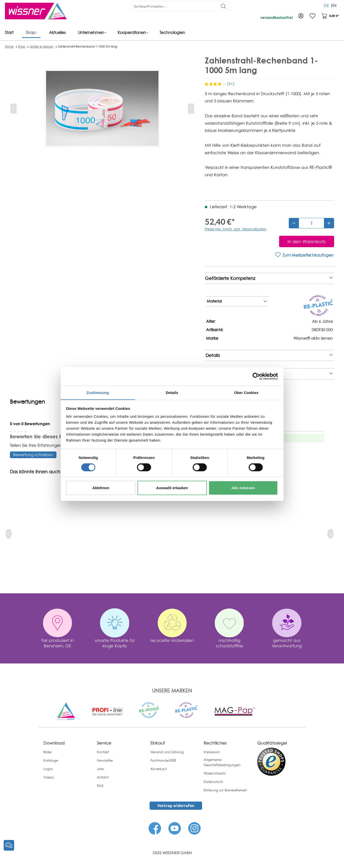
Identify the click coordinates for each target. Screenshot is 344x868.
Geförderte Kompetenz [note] (269, 278)
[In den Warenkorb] (307, 241)
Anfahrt (103, 777)
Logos (48, 769)
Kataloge (51, 760)
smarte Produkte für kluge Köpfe (115, 643)
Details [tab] (172, 392)
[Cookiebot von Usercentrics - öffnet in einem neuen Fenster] (256, 376)
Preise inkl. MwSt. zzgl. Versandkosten (236, 229)
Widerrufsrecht (215, 773)
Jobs (100, 769)
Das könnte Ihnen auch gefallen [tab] (45, 472)
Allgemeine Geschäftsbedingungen (222, 762)
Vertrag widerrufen (176, 806)
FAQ (100, 786)
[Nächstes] (191, 109)
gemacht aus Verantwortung (287, 643)
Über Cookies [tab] (246, 392)
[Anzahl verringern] (294, 223)
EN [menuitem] (334, 5)
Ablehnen (101, 488)
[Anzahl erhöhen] (329, 223)
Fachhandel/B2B (163, 760)
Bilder (48, 752)
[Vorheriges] (13, 109)
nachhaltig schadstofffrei (229, 643)
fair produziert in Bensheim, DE (57, 643)
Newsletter (105, 760)
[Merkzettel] (312, 16)
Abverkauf (159, 769)
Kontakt (103, 752)
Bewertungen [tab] (27, 402)
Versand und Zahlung (167, 752)
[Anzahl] (311, 223)
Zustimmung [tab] (98, 392)
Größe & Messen (42, 46)
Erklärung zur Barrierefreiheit (225, 790)
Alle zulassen (243, 488)
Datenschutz (213, 782)
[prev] (9, 534)
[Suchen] (223, 6)
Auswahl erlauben (172, 488)
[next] (331, 534)
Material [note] (237, 301)
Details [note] (269, 355)
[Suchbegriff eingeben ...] (173, 6)
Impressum (212, 752)
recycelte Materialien (172, 640)
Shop (22, 46)
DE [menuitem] (326, 5)
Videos (49, 777)
